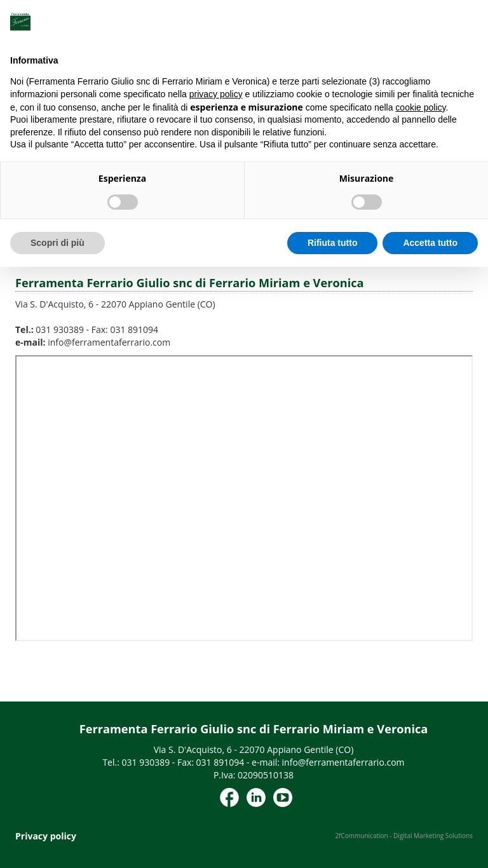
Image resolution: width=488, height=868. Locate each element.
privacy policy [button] (216, 94)
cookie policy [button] (420, 107)
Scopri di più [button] (58, 243)
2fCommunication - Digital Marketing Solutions (404, 836)
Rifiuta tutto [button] (333, 243)
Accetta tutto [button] (430, 243)
